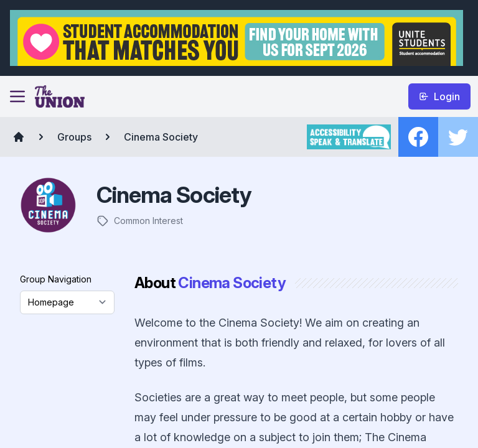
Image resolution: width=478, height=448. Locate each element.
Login (439, 96)
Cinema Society (161, 137)
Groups (74, 137)
